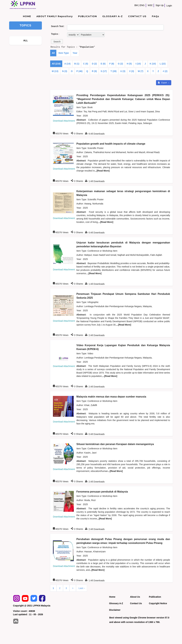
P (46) (80, 71)
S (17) (104, 71)
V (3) (131, 71)
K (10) (153, 64)
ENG (142, 5)
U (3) (123, 71)
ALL (25, 40)
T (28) (113, 71)
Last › (82, 588)
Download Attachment (64, 121)
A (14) (67, 64)
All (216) (56, 64)
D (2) (94, 64)
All (53, 53)
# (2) (165, 71)
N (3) (65, 71)
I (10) (138, 64)
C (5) (86, 64)
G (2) (120, 64)
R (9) (94, 71)
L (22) (163, 64)
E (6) (103, 64)
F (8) (112, 64)
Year (75, 53)
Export (163, 83)
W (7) (140, 71)
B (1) (77, 64)
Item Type (64, 53)
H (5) (129, 64)
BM (136, 5)
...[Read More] (102, 171)
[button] (57, 42)
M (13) (55, 71)
